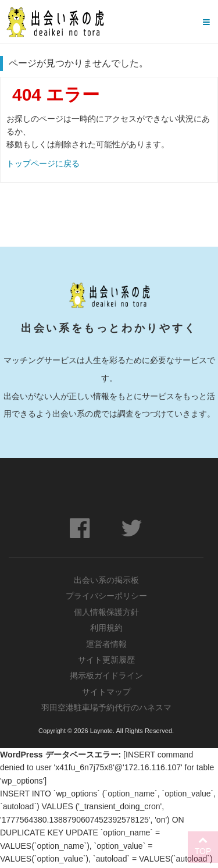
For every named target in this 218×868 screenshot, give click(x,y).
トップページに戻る (43, 163)
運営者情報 (106, 645)
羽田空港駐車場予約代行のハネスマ (106, 710)
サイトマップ (106, 694)
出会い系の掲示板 (106, 580)
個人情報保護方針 (106, 613)
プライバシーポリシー (106, 596)
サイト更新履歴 (106, 661)
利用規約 (106, 629)
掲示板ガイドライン (106, 678)
